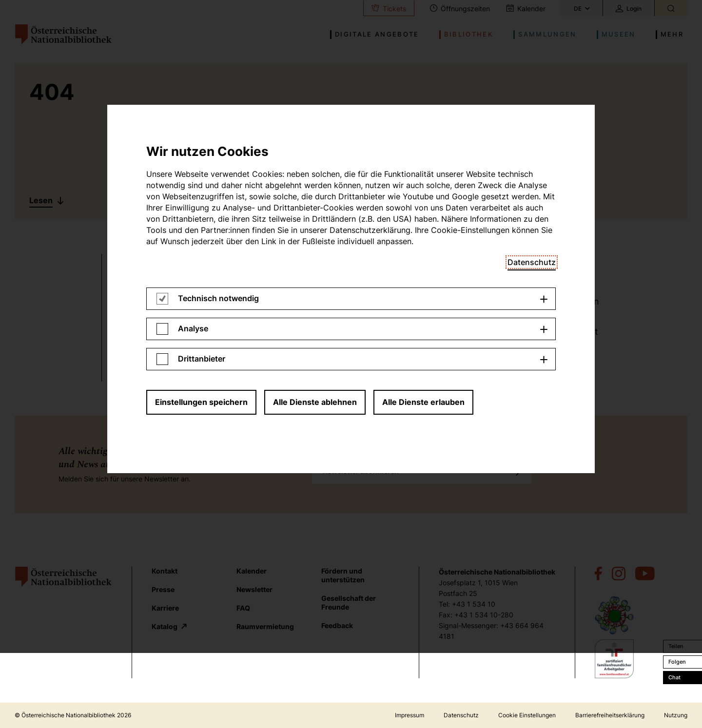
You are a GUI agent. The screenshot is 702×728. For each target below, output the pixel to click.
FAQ (243, 608)
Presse (163, 589)
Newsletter (254, 589)
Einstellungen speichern (201, 166)
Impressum (409, 715)
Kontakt (165, 571)
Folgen (677, 662)
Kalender (252, 571)
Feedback (337, 625)
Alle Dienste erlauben (423, 166)
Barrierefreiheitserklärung (610, 715)
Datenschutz (461, 715)
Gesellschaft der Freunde (349, 603)
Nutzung (676, 715)
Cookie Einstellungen (527, 715)
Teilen (676, 646)
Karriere (165, 608)
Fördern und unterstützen (343, 575)
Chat (674, 677)
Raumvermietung (265, 626)
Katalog (165, 626)
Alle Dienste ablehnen (315, 166)
